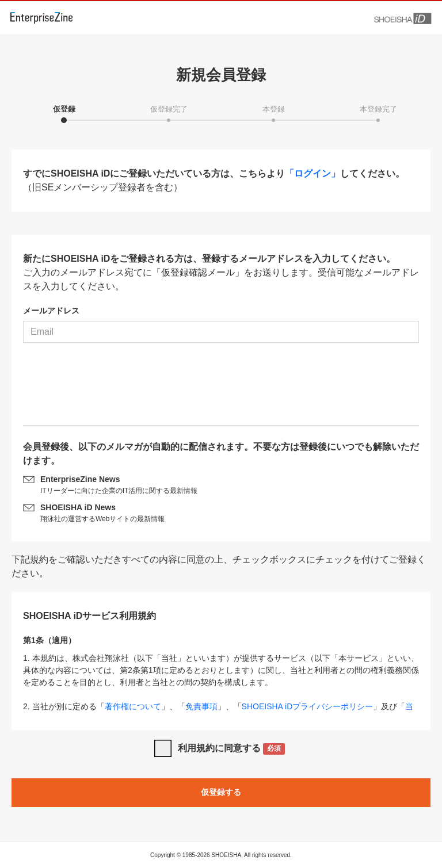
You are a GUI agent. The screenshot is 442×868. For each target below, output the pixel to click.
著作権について (133, 706)
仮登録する (221, 792)
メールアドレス (51, 311)
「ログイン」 (313, 173)
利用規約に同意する (232, 749)
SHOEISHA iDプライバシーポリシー (308, 706)
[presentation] (221, 388)
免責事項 (201, 706)
